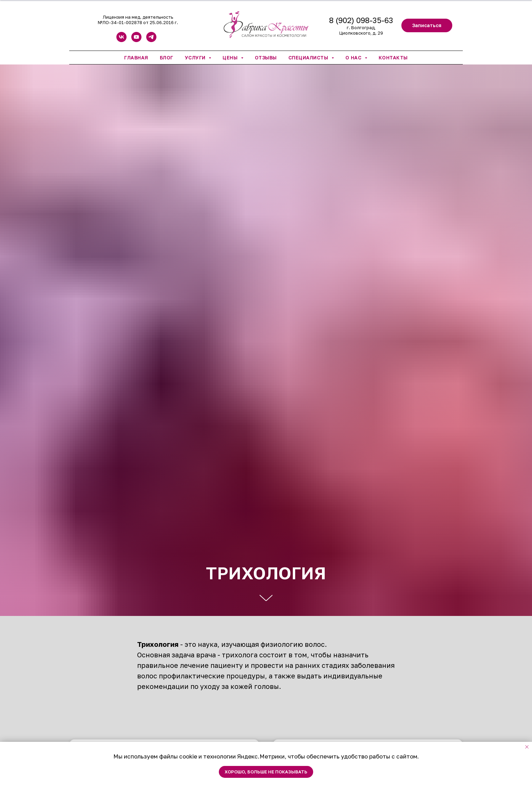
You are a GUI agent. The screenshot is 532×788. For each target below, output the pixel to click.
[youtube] (136, 40)
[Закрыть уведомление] (527, 747)
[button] (427, 25)
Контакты (393, 58)
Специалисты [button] (309, 58)
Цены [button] (231, 58)
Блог (167, 58)
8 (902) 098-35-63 (361, 20)
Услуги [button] (196, 58)
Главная (136, 58)
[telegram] (151, 40)
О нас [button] (354, 58)
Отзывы (266, 58)
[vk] (121, 40)
